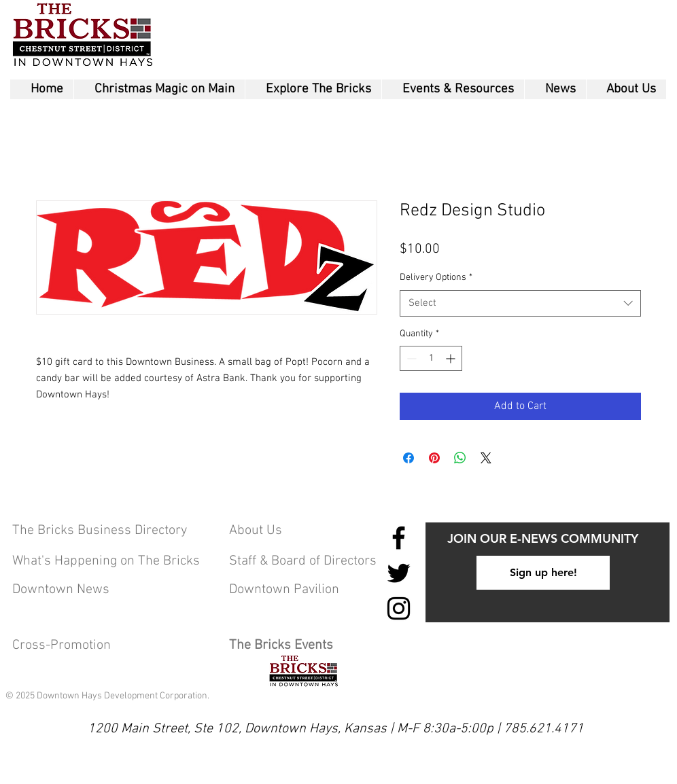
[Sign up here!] (543, 573)
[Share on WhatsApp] (460, 458)
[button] (313, 89)
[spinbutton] (431, 358)
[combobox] (520, 303)
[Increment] (452, 358)
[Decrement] (410, 358)
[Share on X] (486, 458)
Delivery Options (436, 278)
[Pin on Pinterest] (434, 458)
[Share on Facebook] (409, 458)
